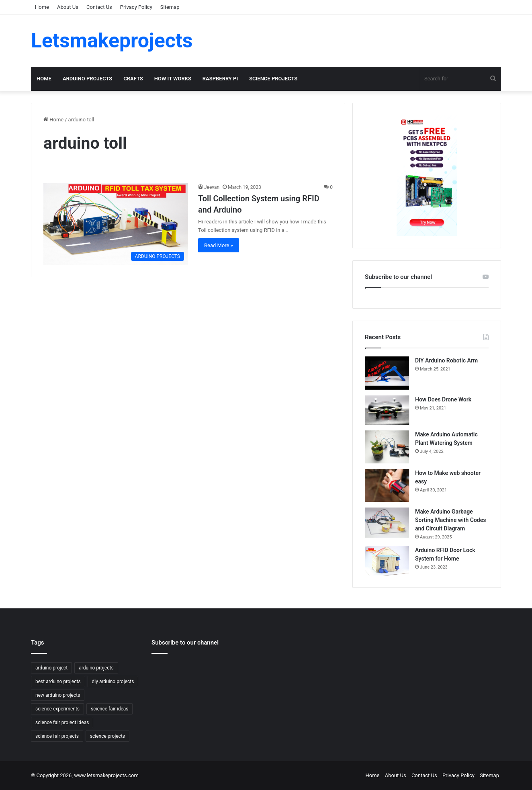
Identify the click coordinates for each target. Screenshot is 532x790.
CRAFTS (133, 79)
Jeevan (212, 187)
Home (42, 7)
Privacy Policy (136, 7)
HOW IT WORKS (173, 79)
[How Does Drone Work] (387, 410)
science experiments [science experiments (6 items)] (57, 709)
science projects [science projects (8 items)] (107, 736)
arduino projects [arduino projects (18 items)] (96, 668)
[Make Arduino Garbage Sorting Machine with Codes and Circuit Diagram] (387, 523)
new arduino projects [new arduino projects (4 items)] (58, 695)
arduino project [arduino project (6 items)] (51, 668)
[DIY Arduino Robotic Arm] (387, 373)
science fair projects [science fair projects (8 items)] (57, 736)
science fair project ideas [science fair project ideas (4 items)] (62, 722)
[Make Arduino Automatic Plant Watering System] (387, 447)
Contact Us (99, 7)
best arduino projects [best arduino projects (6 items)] (58, 682)
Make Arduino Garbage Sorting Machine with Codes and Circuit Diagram (450, 520)
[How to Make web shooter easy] (387, 485)
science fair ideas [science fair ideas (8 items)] (109, 709)
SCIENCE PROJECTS (273, 79)
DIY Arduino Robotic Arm (446, 360)
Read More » (219, 245)
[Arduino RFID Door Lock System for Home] (387, 561)
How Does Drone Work (443, 399)
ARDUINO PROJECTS (87, 79)
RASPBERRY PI (220, 79)
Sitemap (170, 7)
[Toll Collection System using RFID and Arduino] (116, 224)
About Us (68, 7)
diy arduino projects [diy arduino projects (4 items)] (113, 682)
